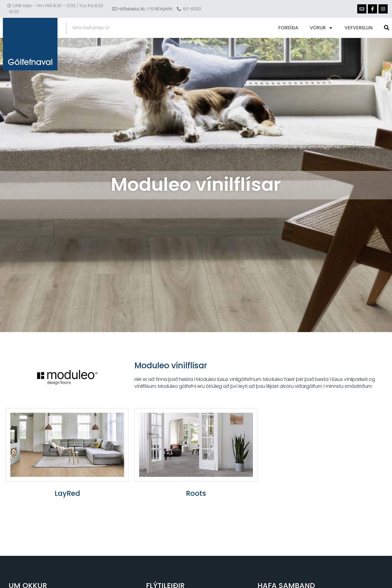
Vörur (321, 28)
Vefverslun (359, 28)
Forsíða (288, 28)
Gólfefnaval (30, 62)
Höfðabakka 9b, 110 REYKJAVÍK (145, 9)
